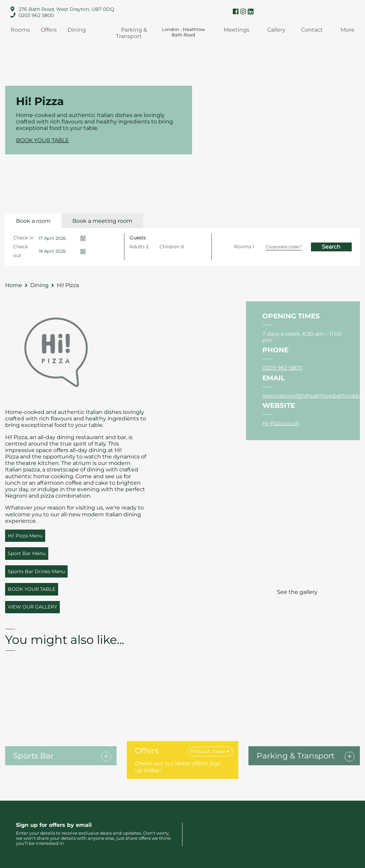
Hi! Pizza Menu (25, 536)
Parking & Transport (132, 33)
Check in (23, 238)
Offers (49, 30)
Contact (312, 30)
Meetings (237, 30)
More (347, 30)
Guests (138, 238)
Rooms (20, 30)
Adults (137, 247)
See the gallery (297, 592)
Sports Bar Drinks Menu (36, 571)
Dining (77, 30)
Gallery (276, 30)
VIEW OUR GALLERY (32, 607)
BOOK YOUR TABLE (42, 140)
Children (169, 247)
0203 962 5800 (36, 15)
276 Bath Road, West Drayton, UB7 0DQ (66, 9)
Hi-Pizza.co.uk (281, 423)
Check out (21, 251)
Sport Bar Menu (27, 553)
